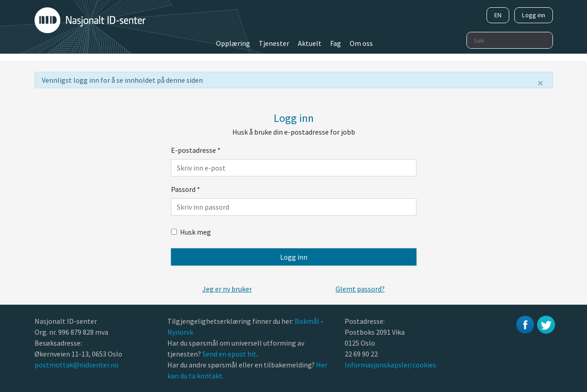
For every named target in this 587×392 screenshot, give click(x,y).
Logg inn (534, 15)
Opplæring (233, 43)
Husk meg (191, 232)
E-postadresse (196, 150)
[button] (227, 289)
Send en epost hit (229, 354)
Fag (336, 43)
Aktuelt (310, 43)
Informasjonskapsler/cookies (390, 365)
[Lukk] (540, 83)
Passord (186, 189)
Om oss (361, 43)
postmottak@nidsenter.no (77, 365)
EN (498, 15)
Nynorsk (181, 332)
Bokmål (308, 321)
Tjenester (274, 43)
